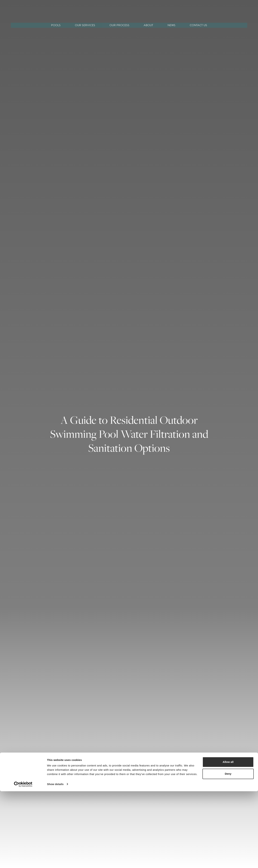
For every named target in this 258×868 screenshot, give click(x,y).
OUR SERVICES (85, 25)
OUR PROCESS (119, 25)
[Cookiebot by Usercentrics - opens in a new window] (23, 861)
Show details (55, 861)
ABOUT (148, 25)
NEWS (171, 25)
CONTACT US (198, 25)
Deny (228, 851)
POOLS (56, 25)
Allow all (228, 839)
